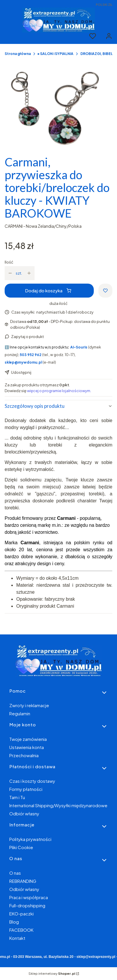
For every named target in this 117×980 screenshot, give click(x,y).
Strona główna (18, 54)
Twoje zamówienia (28, 739)
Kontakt (17, 938)
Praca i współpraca (29, 897)
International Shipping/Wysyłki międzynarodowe (58, 805)
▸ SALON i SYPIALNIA (56, 54)
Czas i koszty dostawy (32, 781)
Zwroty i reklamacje (29, 705)
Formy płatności (26, 789)
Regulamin (20, 713)
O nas (15, 873)
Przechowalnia (24, 755)
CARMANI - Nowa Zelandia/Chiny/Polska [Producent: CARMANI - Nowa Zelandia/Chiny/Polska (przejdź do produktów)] (43, 226)
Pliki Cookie (21, 847)
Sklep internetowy (52, 973)
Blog (14, 922)
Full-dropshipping (27, 905)
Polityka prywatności (30, 839)
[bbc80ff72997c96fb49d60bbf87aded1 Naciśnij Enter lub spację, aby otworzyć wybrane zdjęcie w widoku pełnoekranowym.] (59, 108)
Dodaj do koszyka (48, 290)
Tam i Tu (17, 797)
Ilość (9, 262)
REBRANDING (23, 881)
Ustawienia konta (27, 747)
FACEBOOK (21, 930)
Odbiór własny (24, 813)
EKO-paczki (21, 914)
